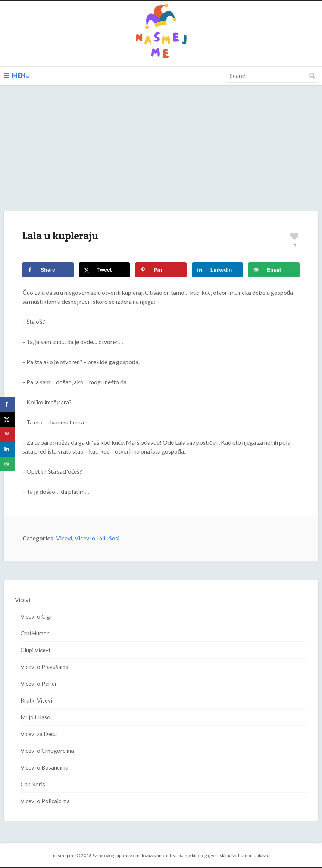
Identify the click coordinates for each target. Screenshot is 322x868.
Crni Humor (35, 633)
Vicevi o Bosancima (44, 767)
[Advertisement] (161, 155)
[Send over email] (274, 270)
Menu (17, 75)
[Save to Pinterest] (161, 270)
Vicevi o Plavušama (44, 667)
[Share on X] (105, 270)
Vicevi (64, 538)
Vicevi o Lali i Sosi (97, 538)
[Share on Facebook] (48, 270)
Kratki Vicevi (36, 700)
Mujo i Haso (35, 717)
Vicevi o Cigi (36, 616)
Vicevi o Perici (38, 684)
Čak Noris (33, 784)
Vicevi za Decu (39, 734)
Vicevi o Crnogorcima (47, 751)
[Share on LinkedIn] (218, 270)
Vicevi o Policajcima (45, 801)
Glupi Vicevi (35, 650)
